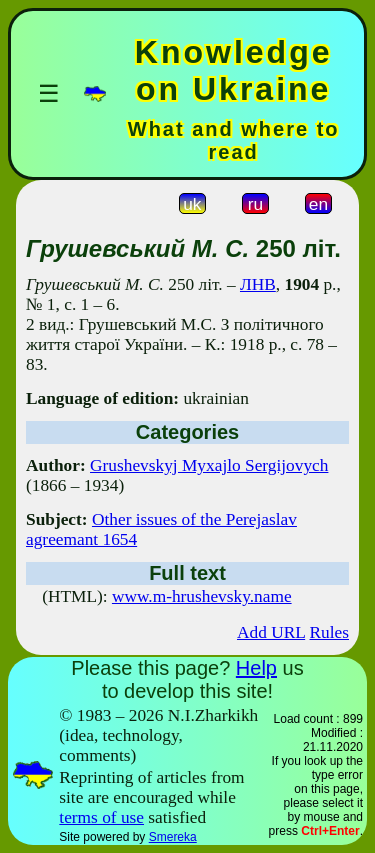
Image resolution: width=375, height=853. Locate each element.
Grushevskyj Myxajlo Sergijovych (209, 465)
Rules (329, 632)
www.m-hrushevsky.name (202, 596)
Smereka (173, 837)
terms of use (101, 817)
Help (256, 668)
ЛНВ (258, 284)
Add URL (271, 632)
